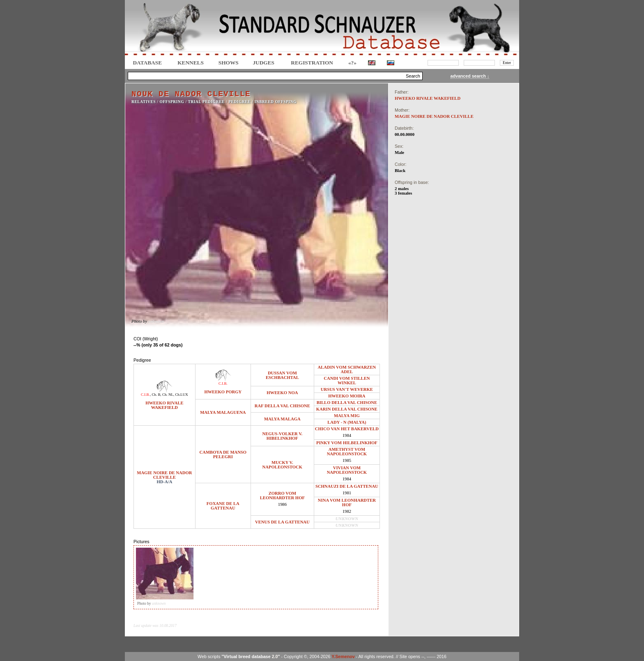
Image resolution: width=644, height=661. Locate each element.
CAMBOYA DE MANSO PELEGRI (223, 454)
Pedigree (239, 102)
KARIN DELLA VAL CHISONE (347, 409)
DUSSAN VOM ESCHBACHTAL (282, 375)
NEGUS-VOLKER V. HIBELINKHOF (283, 436)
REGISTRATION (312, 63)
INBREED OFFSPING (276, 102)
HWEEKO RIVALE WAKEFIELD (164, 405)
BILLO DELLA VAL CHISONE (347, 403)
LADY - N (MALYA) (347, 422)
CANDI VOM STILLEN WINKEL (347, 381)
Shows (229, 63)
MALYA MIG (347, 416)
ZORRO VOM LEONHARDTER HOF (282, 496)
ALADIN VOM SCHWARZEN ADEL (347, 370)
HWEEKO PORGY (223, 392)
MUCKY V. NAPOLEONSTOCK (283, 465)
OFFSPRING (172, 102)
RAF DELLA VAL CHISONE (282, 406)
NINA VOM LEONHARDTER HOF (347, 503)
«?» (352, 63)
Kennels (191, 63)
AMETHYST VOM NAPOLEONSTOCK (347, 452)
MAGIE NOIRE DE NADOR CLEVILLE (164, 475)
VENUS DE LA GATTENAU (282, 522)
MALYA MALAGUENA (223, 412)
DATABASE (147, 63)
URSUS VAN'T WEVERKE (347, 389)
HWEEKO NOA (282, 393)
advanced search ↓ (470, 76)
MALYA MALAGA (282, 419)
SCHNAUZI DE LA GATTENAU (347, 486)
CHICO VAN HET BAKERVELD (347, 429)
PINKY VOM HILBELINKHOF (347, 443)
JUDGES (263, 63)
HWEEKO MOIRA (347, 396)
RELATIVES (144, 102)
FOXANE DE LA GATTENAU (223, 506)
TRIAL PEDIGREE (206, 102)
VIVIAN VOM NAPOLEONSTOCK (347, 470)
